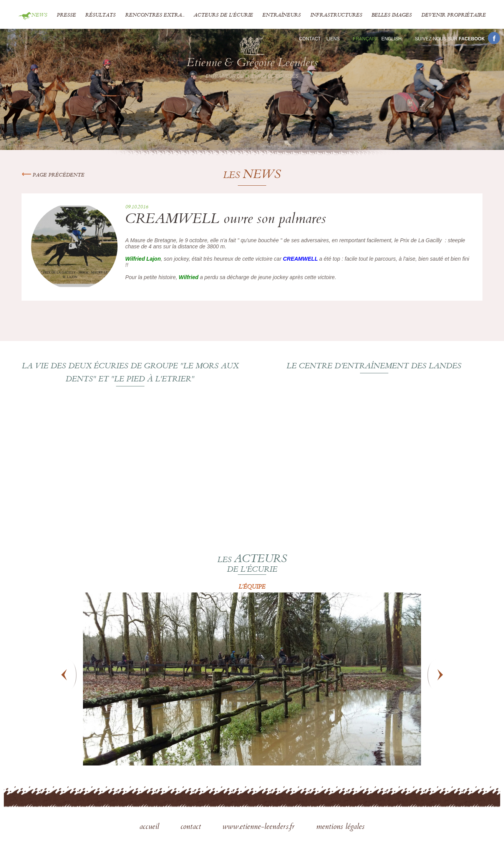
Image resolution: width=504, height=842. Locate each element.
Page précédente (53, 175)
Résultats (100, 15)
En (392, 39)
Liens (333, 39)
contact (192, 827)
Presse (66, 15)
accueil (150, 827)
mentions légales (340, 827)
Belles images (392, 15)
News (39, 15)
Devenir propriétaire (454, 15)
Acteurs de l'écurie (223, 15)
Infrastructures (336, 15)
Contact (310, 39)
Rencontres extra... (155, 15)
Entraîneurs (282, 15)
